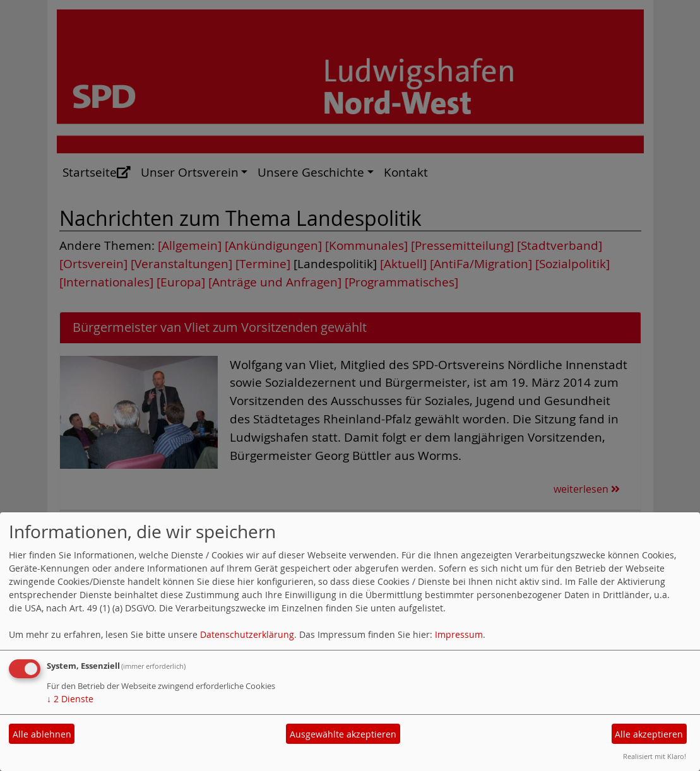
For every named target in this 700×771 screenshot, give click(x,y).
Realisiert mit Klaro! (655, 756)
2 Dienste (70, 699)
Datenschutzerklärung (247, 634)
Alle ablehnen (42, 734)
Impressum (459, 634)
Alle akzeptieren (649, 734)
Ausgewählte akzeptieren (343, 734)
